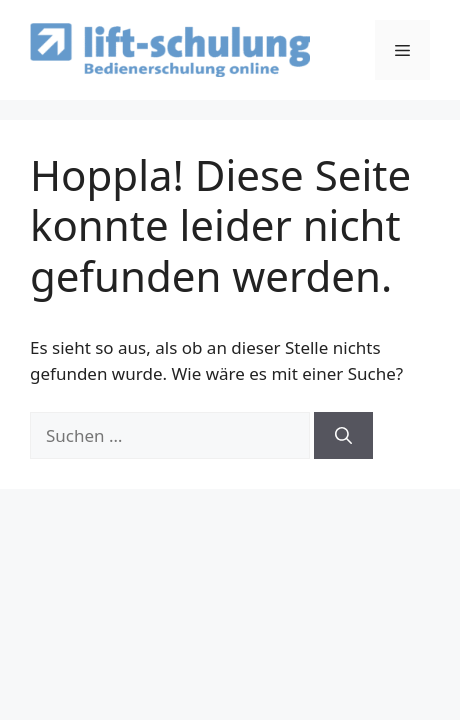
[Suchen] (343, 436)
